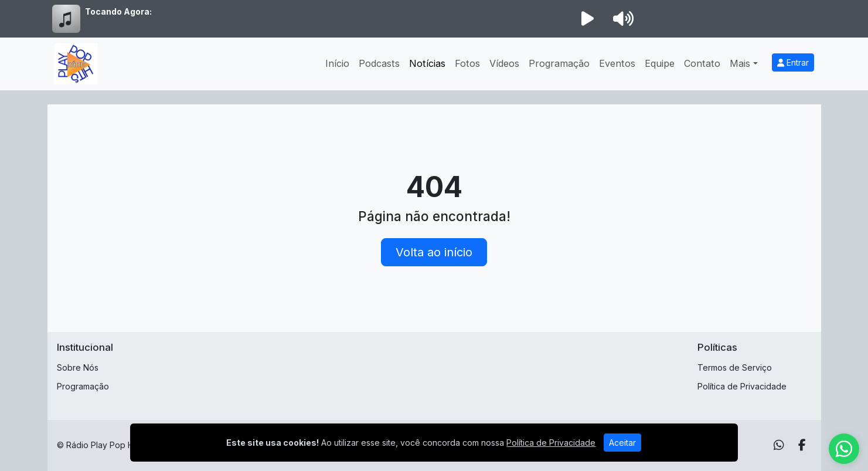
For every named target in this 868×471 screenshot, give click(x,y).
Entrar (793, 62)
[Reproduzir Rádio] (588, 19)
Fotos (467, 63)
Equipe (660, 63)
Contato (702, 63)
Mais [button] (740, 63)
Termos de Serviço (735, 367)
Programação (559, 63)
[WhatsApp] (779, 445)
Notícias (427, 63)
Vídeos (504, 63)
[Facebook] (802, 445)
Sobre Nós (78, 367)
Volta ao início (434, 252)
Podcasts (379, 63)
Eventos (617, 63)
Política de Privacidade (742, 386)
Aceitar (622, 443)
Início (337, 63)
